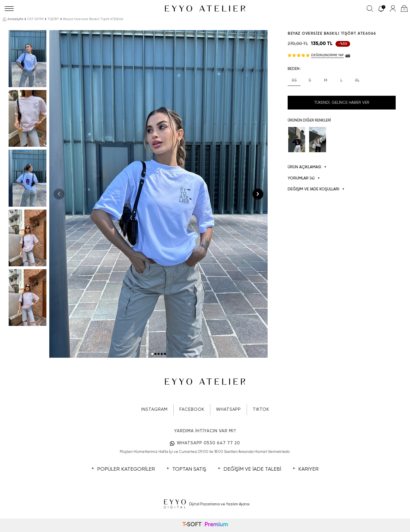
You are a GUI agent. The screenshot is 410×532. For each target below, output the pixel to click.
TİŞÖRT (53, 19)
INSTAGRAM (154, 409)
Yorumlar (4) (304, 178)
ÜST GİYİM (35, 19)
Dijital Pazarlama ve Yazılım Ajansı (205, 504)
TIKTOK (261, 409)
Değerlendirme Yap (327, 55)
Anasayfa (13, 19)
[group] (158, 194)
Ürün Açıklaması (307, 167)
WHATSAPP (228, 409)
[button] (152, 354)
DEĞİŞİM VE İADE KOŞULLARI (316, 189)
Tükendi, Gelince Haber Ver (342, 103)
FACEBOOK (192, 409)
